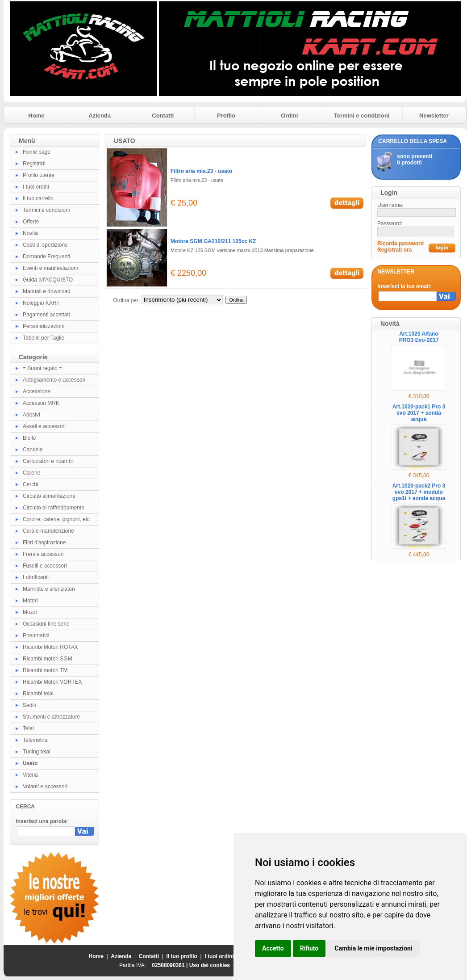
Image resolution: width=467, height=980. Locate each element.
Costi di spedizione (45, 245)
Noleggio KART (41, 303)
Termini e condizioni (362, 116)
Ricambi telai (38, 694)
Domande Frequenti (46, 257)
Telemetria (35, 740)
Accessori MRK (41, 403)
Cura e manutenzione (48, 531)
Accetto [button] (273, 948)
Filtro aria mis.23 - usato (201, 171)
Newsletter (434, 116)
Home (36, 116)
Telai (28, 728)
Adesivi (31, 415)
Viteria (30, 775)
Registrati (34, 164)
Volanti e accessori (45, 787)
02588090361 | (170, 965)
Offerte (31, 222)
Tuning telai (37, 752)
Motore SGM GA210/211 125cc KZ (213, 241)
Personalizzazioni (44, 326)
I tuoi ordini (36, 187)
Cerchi (31, 484)
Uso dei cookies (210, 965)
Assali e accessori (44, 426)
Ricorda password (400, 244)
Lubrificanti (36, 577)
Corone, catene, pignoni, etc (56, 519)
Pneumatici (36, 635)
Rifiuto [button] (309, 948)
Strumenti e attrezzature (51, 717)
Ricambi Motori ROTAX (50, 647)
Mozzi (30, 612)
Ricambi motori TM (45, 670)
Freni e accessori (43, 554)
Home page (37, 152)
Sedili (29, 705)
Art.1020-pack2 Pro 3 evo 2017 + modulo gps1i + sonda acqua (419, 492)
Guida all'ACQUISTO (48, 280)
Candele (33, 450)
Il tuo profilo (182, 956)
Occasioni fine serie (46, 624)
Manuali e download (47, 291)
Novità (30, 233)
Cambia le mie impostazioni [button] (373, 948)
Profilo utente (39, 175)
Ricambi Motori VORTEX (52, 682)
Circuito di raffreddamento (54, 508)
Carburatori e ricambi (48, 461)
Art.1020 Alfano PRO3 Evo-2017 (419, 337)
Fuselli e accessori (45, 566)
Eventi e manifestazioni (50, 268)
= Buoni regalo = (42, 368)
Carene (31, 473)
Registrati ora (394, 250)
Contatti (163, 116)
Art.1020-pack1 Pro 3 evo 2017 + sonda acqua (419, 413)
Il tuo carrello (38, 198)
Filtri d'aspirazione (44, 543)
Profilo (226, 116)
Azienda (100, 116)
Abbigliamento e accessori (54, 380)
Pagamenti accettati (46, 315)
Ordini (289, 116)
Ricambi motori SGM (48, 659)
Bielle (29, 438)
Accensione (37, 391)
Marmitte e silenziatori (49, 589)
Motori (30, 601)
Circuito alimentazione (49, 496)
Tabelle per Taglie (44, 338)
